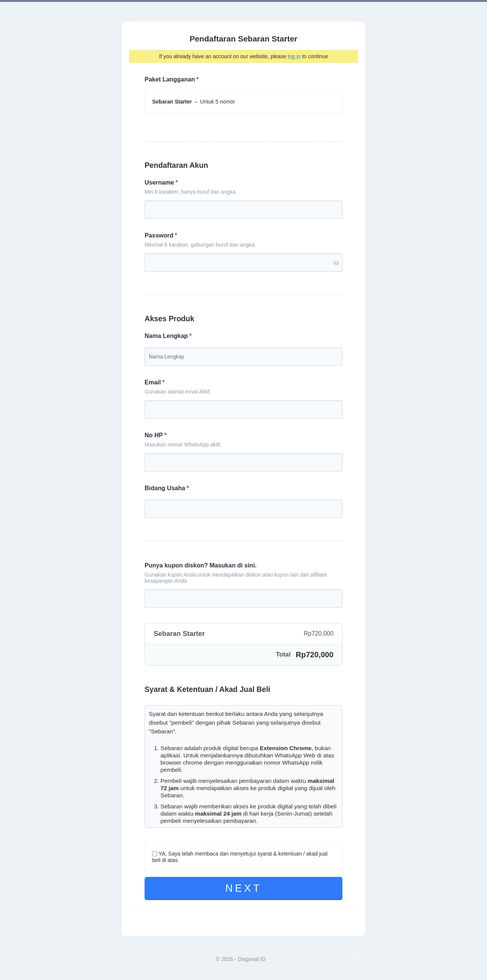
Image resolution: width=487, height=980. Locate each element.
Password (159, 236)
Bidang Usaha (165, 488)
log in (294, 56)
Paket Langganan (170, 80)
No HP (154, 435)
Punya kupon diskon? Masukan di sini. (201, 565)
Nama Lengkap (166, 336)
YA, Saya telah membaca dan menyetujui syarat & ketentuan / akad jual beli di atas (240, 857)
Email (153, 382)
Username (159, 183)
